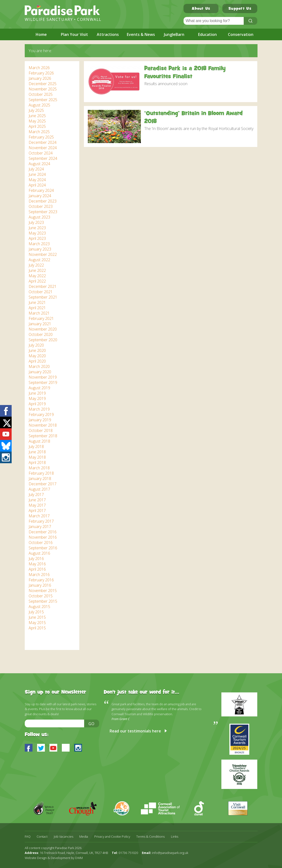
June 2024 (37, 174)
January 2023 (40, 249)
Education (207, 34)
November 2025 (43, 89)
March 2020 (39, 366)
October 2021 (41, 292)
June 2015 (37, 617)
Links (175, 837)
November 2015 (43, 591)
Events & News (141, 34)
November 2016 (43, 537)
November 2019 (43, 377)
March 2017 (39, 516)
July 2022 (36, 265)
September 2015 (43, 601)
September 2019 (43, 382)
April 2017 (37, 511)
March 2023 (39, 244)
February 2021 (41, 318)
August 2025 (39, 105)
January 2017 (40, 527)
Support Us (240, 9)
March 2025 (39, 132)
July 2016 (36, 559)
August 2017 (39, 489)
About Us (201, 9)
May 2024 (37, 180)
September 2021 (43, 297)
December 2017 (43, 484)
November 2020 (43, 329)
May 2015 (37, 623)
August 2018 (39, 441)
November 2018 (43, 425)
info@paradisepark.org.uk (170, 853)
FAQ (28, 837)
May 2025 (37, 121)
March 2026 (39, 68)
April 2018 (37, 462)
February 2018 (41, 473)
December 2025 (43, 84)
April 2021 (37, 308)
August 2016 (39, 553)
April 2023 (37, 238)
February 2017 (41, 521)
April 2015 (37, 628)
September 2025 (43, 100)
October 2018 (41, 430)
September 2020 (43, 340)
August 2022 (39, 260)
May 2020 (37, 356)
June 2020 (37, 350)
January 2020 (40, 372)
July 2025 (36, 110)
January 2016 (40, 585)
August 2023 (39, 217)
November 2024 (43, 148)
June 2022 (37, 270)
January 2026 (40, 78)
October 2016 (41, 543)
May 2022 (37, 276)
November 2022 (43, 254)
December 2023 (43, 201)
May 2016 (37, 564)
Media (84, 837)
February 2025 (41, 137)
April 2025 (37, 126)
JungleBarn (174, 34)
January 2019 (40, 420)
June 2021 (37, 302)
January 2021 (40, 324)
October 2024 (41, 153)
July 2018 (36, 446)
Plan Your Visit (74, 34)
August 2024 (39, 164)
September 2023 (43, 212)
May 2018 (37, 457)
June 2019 (37, 393)
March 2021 (39, 313)
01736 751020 (128, 853)
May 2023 (37, 233)
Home (41, 34)
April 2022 (37, 281)
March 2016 (39, 575)
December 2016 (43, 532)
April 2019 (37, 404)
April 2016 (37, 569)
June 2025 (37, 116)
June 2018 (37, 452)
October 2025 (41, 94)
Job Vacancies (64, 837)
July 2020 (36, 345)
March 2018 (39, 468)
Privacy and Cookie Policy (112, 837)
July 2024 (36, 169)
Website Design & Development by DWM (54, 858)
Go (92, 724)
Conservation (241, 34)
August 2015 (39, 607)
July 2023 (36, 222)
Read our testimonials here (135, 731)
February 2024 (41, 190)
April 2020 (37, 361)
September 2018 (43, 436)
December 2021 (43, 286)
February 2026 (41, 73)
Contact (42, 837)
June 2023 (37, 228)
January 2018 (40, 479)
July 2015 (36, 612)
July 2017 (36, 495)
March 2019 (39, 409)
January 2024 (40, 196)
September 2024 (43, 158)
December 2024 (43, 142)
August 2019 (39, 388)
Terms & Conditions (150, 837)
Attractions (108, 34)
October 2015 (41, 596)
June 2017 (37, 500)
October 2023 (41, 206)
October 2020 (41, 334)
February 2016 (41, 580)
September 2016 (43, 548)
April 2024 (37, 185)
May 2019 (37, 398)
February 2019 (41, 414)
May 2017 (37, 505)
